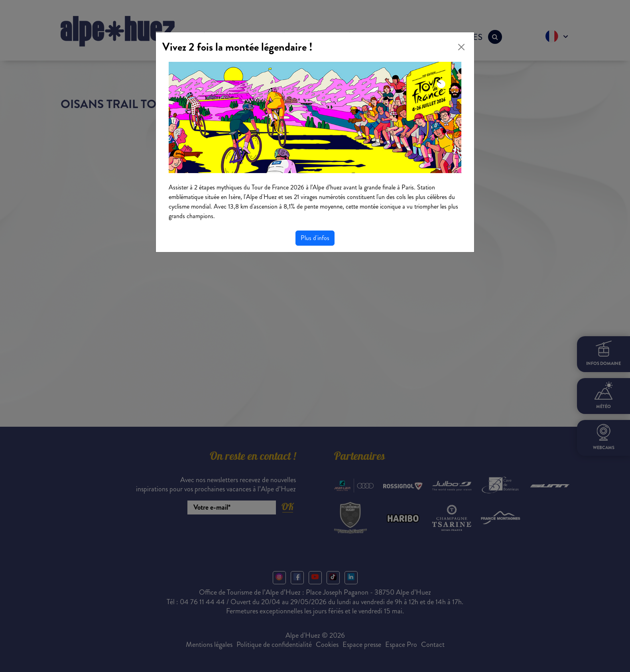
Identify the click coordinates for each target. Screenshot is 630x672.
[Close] (461, 47)
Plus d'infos (315, 238)
